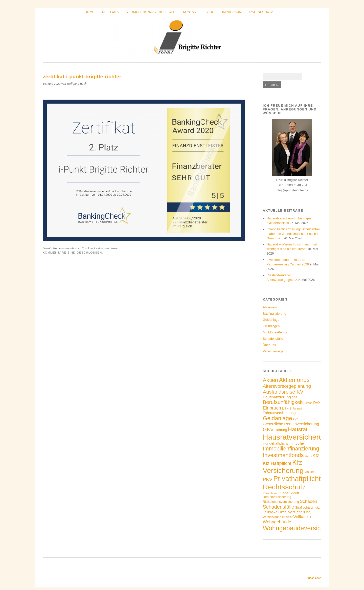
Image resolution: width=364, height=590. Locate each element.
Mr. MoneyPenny (275, 332)
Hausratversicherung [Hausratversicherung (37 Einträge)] (297, 437)
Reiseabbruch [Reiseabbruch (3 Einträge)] (271, 493)
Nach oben (315, 578)
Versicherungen (274, 351)
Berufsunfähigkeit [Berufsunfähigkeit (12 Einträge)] (283, 402)
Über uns (110, 12)
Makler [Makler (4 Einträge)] (309, 472)
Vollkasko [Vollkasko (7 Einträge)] (302, 517)
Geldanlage (271, 320)
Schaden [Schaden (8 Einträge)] (308, 501)
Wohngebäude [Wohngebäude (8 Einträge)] (277, 522)
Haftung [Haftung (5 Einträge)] (281, 430)
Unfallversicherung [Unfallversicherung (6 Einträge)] (294, 512)
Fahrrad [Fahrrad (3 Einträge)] (297, 409)
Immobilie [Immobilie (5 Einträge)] (296, 443)
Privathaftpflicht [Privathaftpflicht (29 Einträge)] (297, 479)
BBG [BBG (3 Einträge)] (295, 397)
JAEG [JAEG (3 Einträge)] (308, 456)
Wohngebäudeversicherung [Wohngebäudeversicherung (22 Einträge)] (302, 528)
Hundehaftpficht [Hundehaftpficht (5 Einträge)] (275, 443)
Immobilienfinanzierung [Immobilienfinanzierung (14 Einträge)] (291, 449)
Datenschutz (261, 12)
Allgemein (270, 307)
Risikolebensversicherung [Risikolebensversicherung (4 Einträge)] (281, 502)
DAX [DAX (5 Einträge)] (317, 403)
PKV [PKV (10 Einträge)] (268, 479)
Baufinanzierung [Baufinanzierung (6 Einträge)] (277, 397)
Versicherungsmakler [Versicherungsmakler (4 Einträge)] (278, 517)
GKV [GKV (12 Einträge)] (268, 429)
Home (89, 12)
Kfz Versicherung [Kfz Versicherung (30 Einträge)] (283, 467)
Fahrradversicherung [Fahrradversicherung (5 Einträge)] (279, 413)
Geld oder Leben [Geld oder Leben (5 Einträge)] (306, 419)
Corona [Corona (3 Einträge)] (308, 403)
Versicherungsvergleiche (151, 12)
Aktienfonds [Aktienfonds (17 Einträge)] (294, 380)
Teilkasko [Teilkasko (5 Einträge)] (270, 512)
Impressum (232, 12)
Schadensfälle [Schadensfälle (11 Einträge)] (279, 507)
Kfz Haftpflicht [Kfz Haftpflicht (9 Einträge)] (277, 463)
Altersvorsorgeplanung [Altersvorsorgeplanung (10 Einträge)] (287, 386)
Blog (210, 12)
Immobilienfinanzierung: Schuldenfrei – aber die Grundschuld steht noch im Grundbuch (294, 234)
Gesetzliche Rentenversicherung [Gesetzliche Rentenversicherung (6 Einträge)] (291, 424)
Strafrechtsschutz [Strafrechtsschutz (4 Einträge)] (308, 508)
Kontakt (191, 12)
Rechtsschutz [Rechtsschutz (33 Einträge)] (284, 487)
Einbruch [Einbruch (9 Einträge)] (272, 408)
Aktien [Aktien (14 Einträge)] (270, 380)
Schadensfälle (273, 339)
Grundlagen (271, 326)
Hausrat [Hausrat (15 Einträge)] (298, 429)
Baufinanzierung (275, 314)
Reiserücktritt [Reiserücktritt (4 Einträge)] (290, 493)
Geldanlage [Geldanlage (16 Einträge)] (278, 418)
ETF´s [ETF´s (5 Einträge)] (287, 408)
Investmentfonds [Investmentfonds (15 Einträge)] (283, 455)
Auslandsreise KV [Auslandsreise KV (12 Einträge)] (283, 392)
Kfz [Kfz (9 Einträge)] (316, 455)
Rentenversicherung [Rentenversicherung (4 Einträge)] (277, 497)
